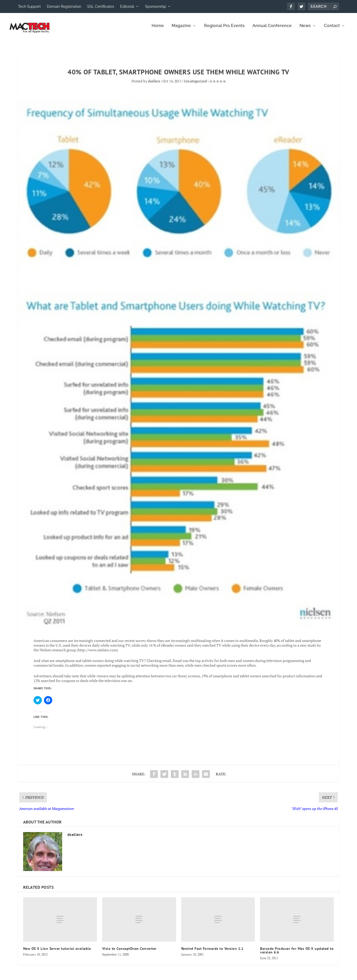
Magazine (181, 29)
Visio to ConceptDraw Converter (129, 952)
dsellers (154, 84)
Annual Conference (272, 29)
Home (158, 29)
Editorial (127, 7)
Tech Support (29, 7)
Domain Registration (64, 7)
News (305, 29)
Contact (332, 29)
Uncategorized (195, 84)
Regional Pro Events (224, 29)
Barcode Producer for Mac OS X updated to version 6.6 (297, 954)
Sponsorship (156, 7)
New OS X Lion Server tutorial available (57, 952)
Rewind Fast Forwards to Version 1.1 (212, 952)
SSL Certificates (101, 7)
